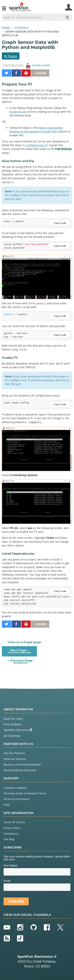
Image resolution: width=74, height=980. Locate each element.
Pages (11, 56)
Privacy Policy (12, 828)
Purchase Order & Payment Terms (25, 793)
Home (6, 28)
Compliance (11, 834)
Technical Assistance (17, 799)
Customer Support (15, 788)
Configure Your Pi (37, 145)
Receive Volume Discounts (20, 770)
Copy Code (60, 223)
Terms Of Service (14, 822)
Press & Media (13, 724)
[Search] (67, 17)
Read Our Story (13, 719)
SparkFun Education (18, 730)
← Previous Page (20, 661)
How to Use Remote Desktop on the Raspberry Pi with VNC (36, 130)
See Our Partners (14, 753)
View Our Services (15, 759)
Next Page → (19, 651)
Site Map (9, 839)
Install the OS (18, 112)
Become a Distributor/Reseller (22, 765)
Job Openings (12, 736)
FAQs (7, 805)
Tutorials (21, 28)
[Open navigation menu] (4, 10)
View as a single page (24, 642)
